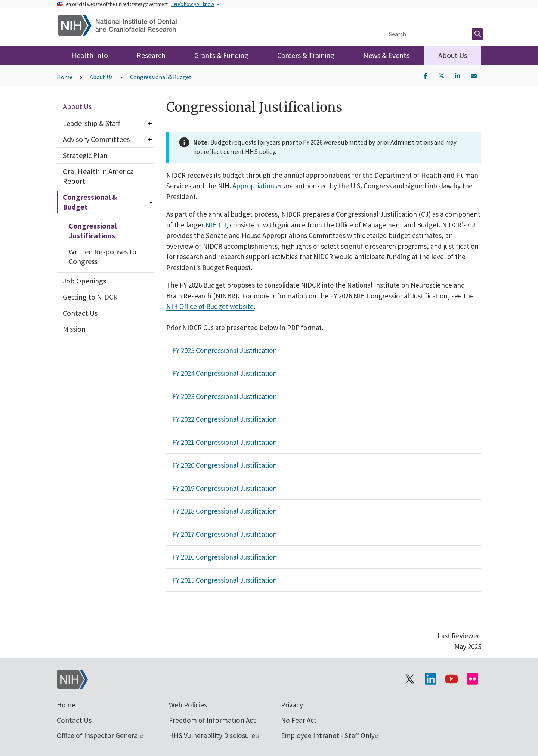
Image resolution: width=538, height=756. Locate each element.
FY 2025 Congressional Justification (225, 350)
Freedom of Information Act (212, 720)
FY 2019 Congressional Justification (225, 488)
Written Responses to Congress (103, 256)
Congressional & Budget (161, 77)
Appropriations (257, 186)
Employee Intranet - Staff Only (330, 735)
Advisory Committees (96, 139)
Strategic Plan (85, 155)
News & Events (386, 55)
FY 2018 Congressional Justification (225, 511)
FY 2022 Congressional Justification (225, 419)
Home (65, 77)
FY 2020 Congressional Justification (225, 465)
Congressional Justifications (93, 231)
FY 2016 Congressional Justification (225, 557)
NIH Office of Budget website (210, 306)
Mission (74, 329)
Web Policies (188, 705)
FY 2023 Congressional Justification (225, 396)
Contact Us (80, 313)
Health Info (90, 55)
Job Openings (84, 281)
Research (151, 55)
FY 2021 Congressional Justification (225, 442)
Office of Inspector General (101, 735)
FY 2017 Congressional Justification (225, 534)
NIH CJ (216, 225)
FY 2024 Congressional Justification (225, 373)
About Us (453, 55)
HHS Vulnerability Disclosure (215, 735)
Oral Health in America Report (98, 176)
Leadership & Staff (92, 123)
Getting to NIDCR (90, 297)
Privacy (292, 705)
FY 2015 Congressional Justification (225, 580)
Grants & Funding (221, 55)
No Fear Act (299, 720)
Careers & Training (306, 55)
